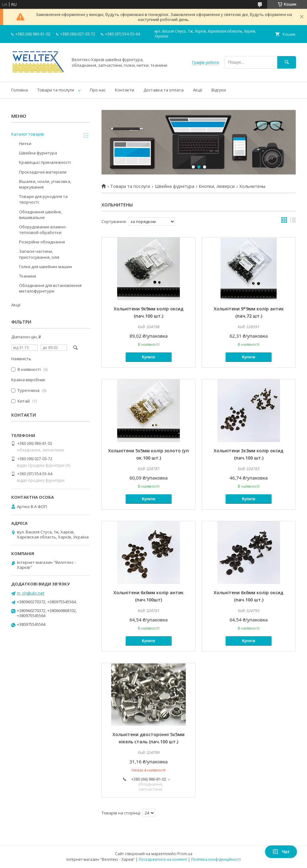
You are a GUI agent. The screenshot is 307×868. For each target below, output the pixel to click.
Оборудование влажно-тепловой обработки (43, 230)
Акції (198, 90)
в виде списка (293, 221)
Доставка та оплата (164, 90)
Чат (281, 852)
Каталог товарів (28, 134)
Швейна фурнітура (174, 186)
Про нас (98, 90)
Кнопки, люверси (217, 186)
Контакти (125, 90)
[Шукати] (287, 62)
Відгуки (219, 90)
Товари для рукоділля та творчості (43, 199)
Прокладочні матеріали (43, 172)
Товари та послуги (56, 90)
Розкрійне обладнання (42, 242)
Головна (20, 90)
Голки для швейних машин (46, 267)
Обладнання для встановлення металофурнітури (50, 288)
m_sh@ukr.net (31, 593)
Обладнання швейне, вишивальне (41, 215)
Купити (148, 357)
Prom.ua (185, 854)
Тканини (28, 276)
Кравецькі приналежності (45, 162)
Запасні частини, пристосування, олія (39, 254)
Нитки (25, 143)
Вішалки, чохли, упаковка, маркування (45, 184)
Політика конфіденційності (216, 859)
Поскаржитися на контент (163, 859)
